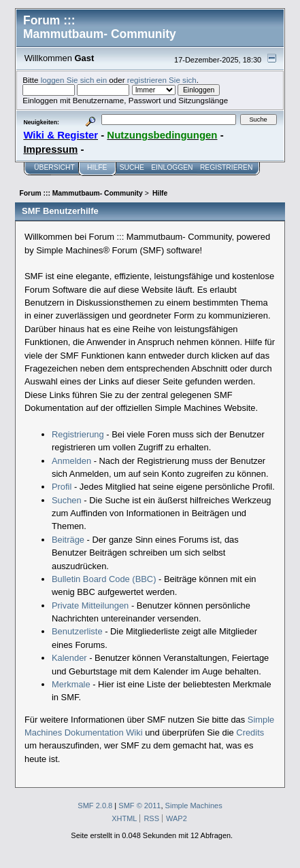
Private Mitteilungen (90, 605)
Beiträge (68, 540)
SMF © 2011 (139, 806)
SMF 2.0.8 (95, 806)
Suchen (67, 500)
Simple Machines (194, 806)
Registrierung (78, 434)
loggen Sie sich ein (74, 80)
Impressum (50, 149)
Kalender (69, 658)
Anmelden (71, 461)
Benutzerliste (77, 631)
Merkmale (71, 684)
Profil (62, 487)
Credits (250, 733)
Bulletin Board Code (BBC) (104, 579)
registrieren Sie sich (162, 80)
